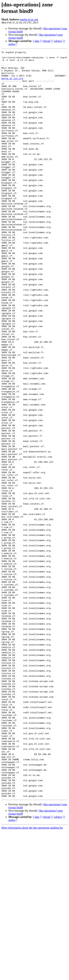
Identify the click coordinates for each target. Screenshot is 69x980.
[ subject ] (58, 41)
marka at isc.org (29, 19)
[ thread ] (47, 41)
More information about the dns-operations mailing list (32, 977)
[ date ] (37, 41)
